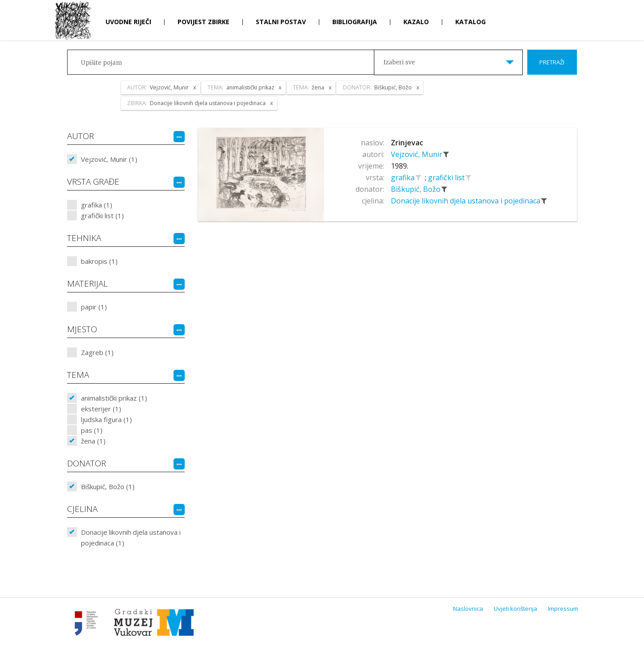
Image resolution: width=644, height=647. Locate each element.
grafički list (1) (102, 216)
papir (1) (94, 307)
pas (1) (92, 430)
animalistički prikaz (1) (114, 398)
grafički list (447, 178)
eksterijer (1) (101, 409)
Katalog (470, 22)
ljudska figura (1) (106, 419)
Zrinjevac (407, 143)
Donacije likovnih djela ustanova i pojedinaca (466, 201)
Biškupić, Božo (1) (108, 486)
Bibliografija (355, 22)
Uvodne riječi (128, 22)
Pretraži (552, 62)
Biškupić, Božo (417, 189)
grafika (404, 178)
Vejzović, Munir (417, 154)
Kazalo (416, 22)
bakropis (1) (99, 261)
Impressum (563, 609)
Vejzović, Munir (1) (109, 159)
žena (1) (93, 441)
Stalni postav (281, 22)
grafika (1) (97, 205)
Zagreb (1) (97, 352)
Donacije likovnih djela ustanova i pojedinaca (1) (131, 537)
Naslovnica (468, 609)
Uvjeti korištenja (515, 609)
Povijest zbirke (203, 22)
